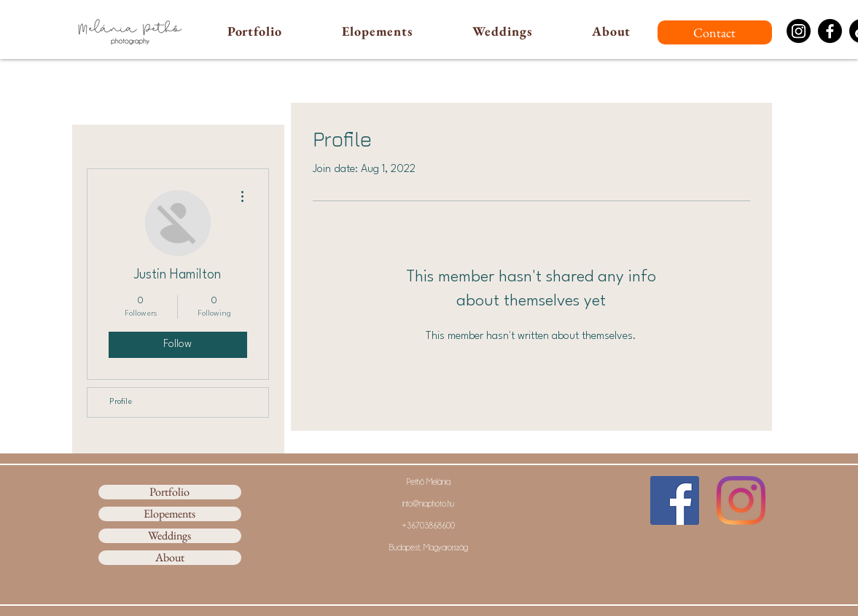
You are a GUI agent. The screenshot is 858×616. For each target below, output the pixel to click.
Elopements (169, 514)
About (170, 558)
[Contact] (715, 32)
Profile (121, 402)
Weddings (169, 536)
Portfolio (169, 492)
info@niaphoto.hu (428, 504)
